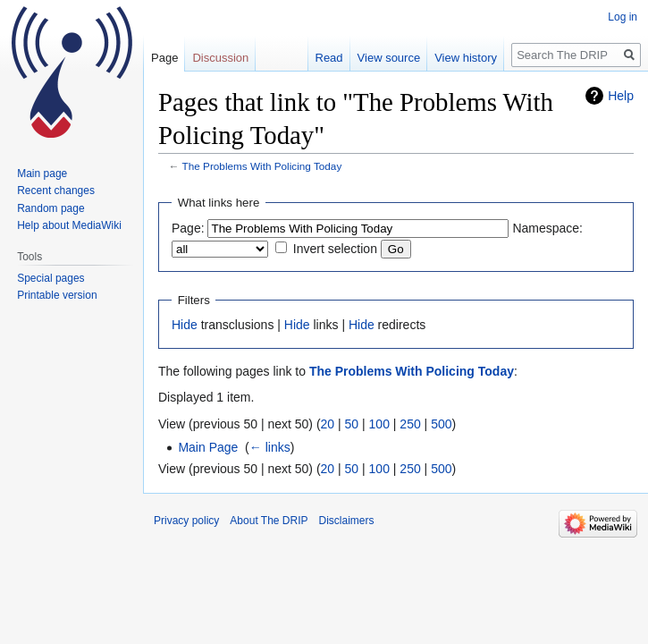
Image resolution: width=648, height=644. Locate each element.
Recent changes (56, 191)
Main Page (208, 447)
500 (441, 424)
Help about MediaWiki (69, 225)
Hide (185, 325)
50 (352, 424)
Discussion (220, 58)
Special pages (50, 278)
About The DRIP (269, 521)
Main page (42, 174)
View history (466, 58)
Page (164, 58)
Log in (623, 17)
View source (389, 58)
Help (621, 96)
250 (410, 424)
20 (328, 424)
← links (270, 447)
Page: (188, 228)
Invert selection (335, 249)
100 (379, 424)
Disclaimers (347, 521)
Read (329, 58)
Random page (50, 208)
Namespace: (547, 228)
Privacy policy (186, 521)
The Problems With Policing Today (262, 166)
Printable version (57, 295)
